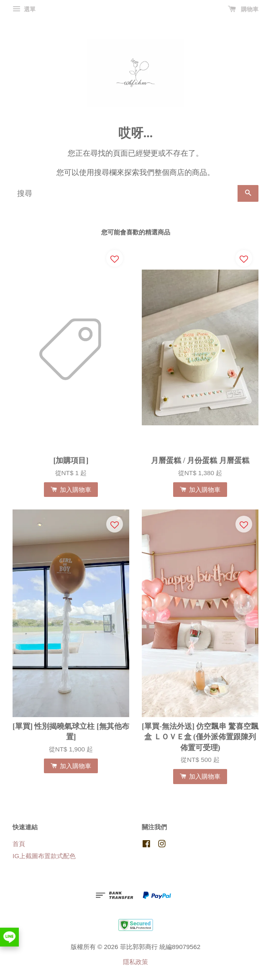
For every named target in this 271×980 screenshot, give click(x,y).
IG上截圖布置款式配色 (44, 856)
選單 (24, 9)
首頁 (19, 844)
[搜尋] (125, 193)
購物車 (243, 9)
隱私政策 (135, 962)
